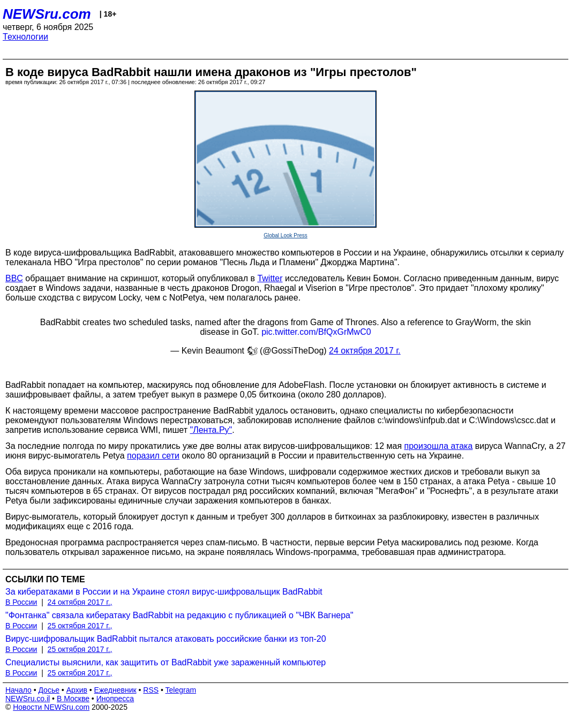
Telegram (181, 690)
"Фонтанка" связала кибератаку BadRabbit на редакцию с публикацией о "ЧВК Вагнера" (179, 615)
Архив (77, 690)
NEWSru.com (47, 14)
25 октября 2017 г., (80, 626)
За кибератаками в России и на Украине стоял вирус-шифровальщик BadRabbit (164, 592)
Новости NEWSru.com (51, 707)
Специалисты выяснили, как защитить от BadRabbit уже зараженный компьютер (166, 662)
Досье (49, 690)
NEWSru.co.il (28, 699)
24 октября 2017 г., (80, 602)
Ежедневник (115, 690)
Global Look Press (285, 235)
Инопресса (115, 699)
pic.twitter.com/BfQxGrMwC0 (316, 332)
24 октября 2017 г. (365, 351)
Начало (18, 690)
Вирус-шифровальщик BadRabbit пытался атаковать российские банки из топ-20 (166, 639)
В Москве (73, 699)
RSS (151, 690)
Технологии (25, 37)
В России (21, 602)
